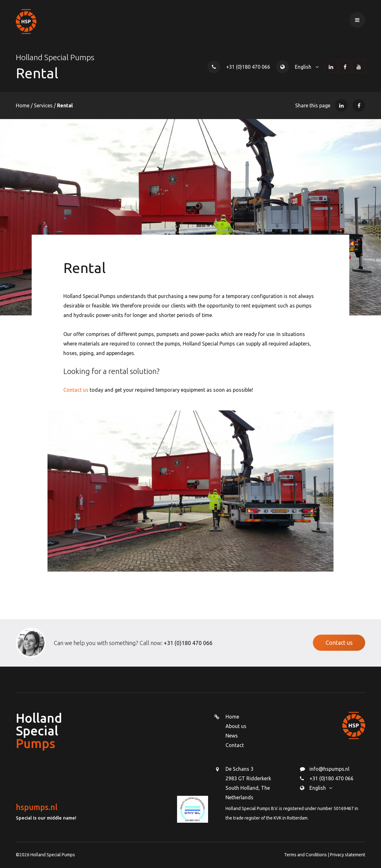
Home (23, 105)
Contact (235, 745)
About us (236, 726)
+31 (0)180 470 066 (248, 67)
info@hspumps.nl (329, 769)
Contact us (76, 390)
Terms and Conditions (306, 855)
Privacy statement (348, 855)
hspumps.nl (37, 807)
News (232, 736)
